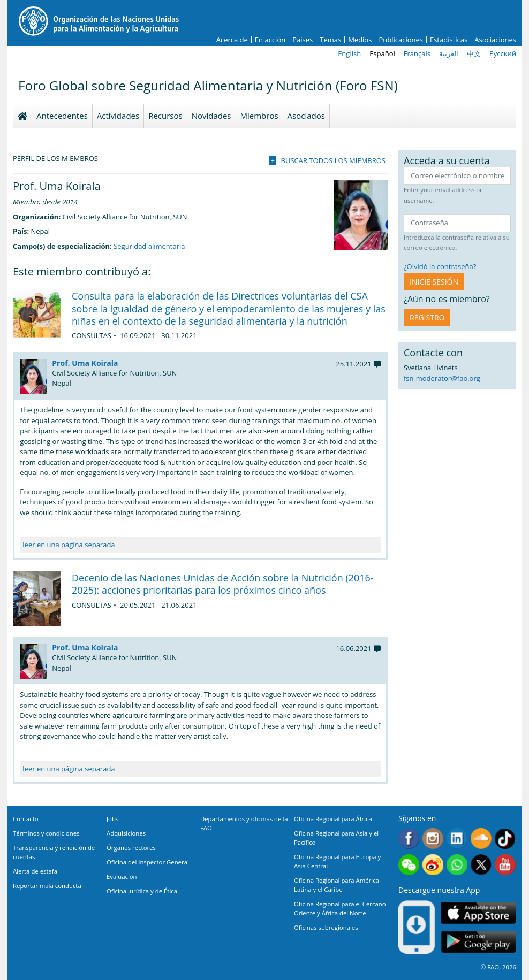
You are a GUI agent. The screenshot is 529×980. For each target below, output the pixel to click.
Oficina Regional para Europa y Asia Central (337, 861)
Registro (427, 317)
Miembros (259, 116)
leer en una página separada (69, 545)
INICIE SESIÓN (434, 282)
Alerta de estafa (35, 871)
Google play (479, 942)
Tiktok (505, 839)
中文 (474, 53)
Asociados (306, 116)
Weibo (433, 865)
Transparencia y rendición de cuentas (54, 852)
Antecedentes (62, 116)
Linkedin (457, 839)
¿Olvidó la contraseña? (440, 266)
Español (382, 53)
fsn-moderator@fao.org (442, 378)
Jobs (112, 819)
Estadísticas (449, 40)
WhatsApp (457, 865)
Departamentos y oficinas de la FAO (244, 823)
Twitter (481, 865)
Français (417, 53)
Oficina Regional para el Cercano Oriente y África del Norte (340, 908)
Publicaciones (401, 40)
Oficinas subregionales (326, 927)
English (349, 53)
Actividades (118, 116)
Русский (503, 53)
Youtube (505, 865)
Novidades (211, 116)
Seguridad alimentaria (149, 246)
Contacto (26, 819)
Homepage (22, 116)
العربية (449, 53)
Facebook (409, 839)
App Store (479, 912)
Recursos (165, 116)
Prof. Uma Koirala (85, 363)
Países (303, 40)
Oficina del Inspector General (148, 862)
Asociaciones (495, 40)
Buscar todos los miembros (333, 160)
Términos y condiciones (46, 833)
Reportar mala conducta (47, 886)
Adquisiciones (126, 833)
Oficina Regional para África (333, 819)
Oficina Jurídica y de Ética (142, 891)
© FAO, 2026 (498, 967)
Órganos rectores (131, 848)
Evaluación (122, 876)
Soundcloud (481, 839)
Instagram (433, 839)
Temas (330, 40)
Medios (360, 40)
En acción (270, 40)
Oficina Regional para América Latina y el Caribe (337, 885)
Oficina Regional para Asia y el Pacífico (336, 838)
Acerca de (232, 40)
